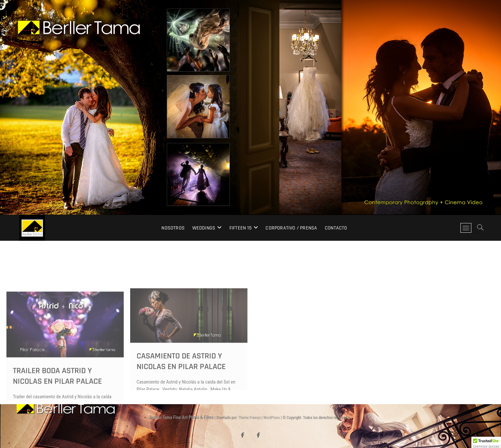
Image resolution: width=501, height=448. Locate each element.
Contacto (336, 228)
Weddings (204, 228)
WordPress (272, 418)
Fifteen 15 (241, 228)
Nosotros (173, 228)
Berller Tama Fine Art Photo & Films (182, 417)
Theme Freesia (250, 418)
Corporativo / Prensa (291, 228)
